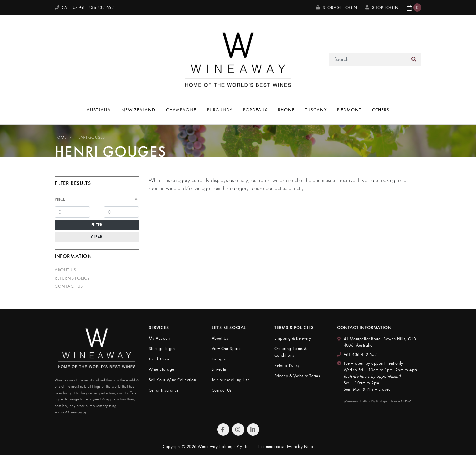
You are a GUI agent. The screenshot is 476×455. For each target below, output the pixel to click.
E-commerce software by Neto (286, 447)
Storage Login (337, 7)
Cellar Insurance (164, 390)
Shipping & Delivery (293, 338)
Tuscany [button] (316, 110)
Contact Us (69, 286)
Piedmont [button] (349, 110)
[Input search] (368, 59)
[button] (414, 7)
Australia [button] (99, 110)
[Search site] (414, 59)
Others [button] (381, 110)
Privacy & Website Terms (297, 376)
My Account (160, 338)
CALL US (84, 7)
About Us (65, 270)
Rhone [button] (286, 110)
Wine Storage (161, 369)
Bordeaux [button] (255, 110)
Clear (97, 237)
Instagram (221, 359)
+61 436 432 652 (360, 354)
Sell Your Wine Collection (172, 380)
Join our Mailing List (230, 380)
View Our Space (227, 348)
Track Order (160, 359)
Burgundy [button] (220, 110)
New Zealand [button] (138, 110)
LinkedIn (219, 369)
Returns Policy (72, 278)
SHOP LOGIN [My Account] (382, 7)
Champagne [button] (181, 110)
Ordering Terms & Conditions (291, 352)
